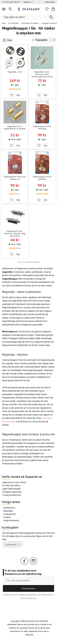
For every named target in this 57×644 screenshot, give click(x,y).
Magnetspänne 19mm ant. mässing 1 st (15, 178)
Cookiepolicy (10, 514)
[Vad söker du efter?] (28, 17)
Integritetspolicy (11, 520)
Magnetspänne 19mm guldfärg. (42, 178)
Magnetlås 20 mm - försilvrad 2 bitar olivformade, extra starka (42, 74)
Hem (4, 23)
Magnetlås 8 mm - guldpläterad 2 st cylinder (15, 128)
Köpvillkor (8, 511)
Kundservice (9, 508)
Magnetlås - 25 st (15, 72)
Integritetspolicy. (28, 598)
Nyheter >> (28, 2)
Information (50, 2)
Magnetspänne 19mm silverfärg (42, 128)
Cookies (7, 517)
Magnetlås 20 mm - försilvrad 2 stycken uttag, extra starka (15, 234)
